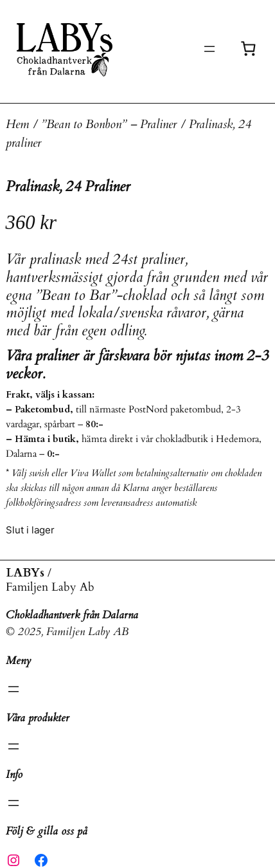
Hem (17, 125)
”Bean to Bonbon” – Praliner (109, 125)
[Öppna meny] (209, 49)
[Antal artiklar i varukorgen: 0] (249, 49)
